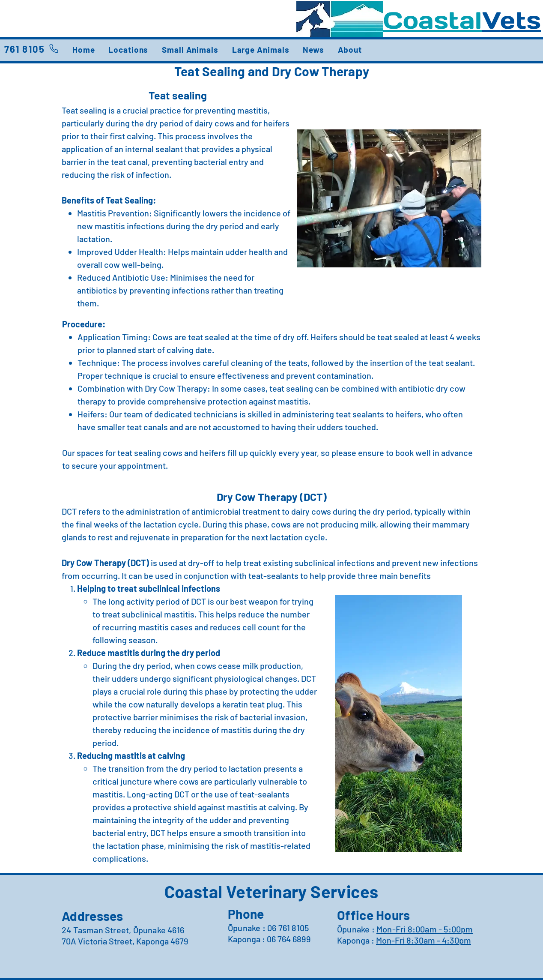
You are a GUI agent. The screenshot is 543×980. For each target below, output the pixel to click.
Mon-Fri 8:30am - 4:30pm (424, 940)
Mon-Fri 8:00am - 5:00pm (425, 929)
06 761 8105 (288, 928)
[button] (128, 49)
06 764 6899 (289, 939)
